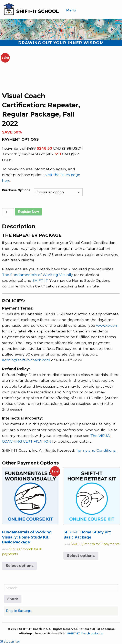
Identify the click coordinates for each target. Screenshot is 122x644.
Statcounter (10, 641)
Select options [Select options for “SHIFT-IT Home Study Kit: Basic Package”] (81, 556)
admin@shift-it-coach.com (26, 360)
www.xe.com (107, 325)
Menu (71, 10)
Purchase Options (16, 190)
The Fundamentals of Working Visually (38, 275)
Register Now (28, 212)
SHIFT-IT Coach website (85, 633)
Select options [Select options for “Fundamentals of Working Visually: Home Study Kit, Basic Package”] (20, 566)
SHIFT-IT (40, 280)
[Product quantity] (8, 212)
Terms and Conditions (96, 450)
